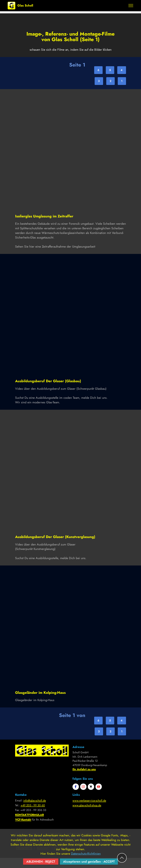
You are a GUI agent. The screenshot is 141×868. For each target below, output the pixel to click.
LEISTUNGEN (53, 834)
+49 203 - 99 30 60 (33, 805)
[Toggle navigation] (131, 6)
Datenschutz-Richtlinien (86, 860)
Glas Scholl (25, 5)
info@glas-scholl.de (35, 801)
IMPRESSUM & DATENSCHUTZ (87, 834)
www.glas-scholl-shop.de (87, 805)
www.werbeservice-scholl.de (89, 801)
